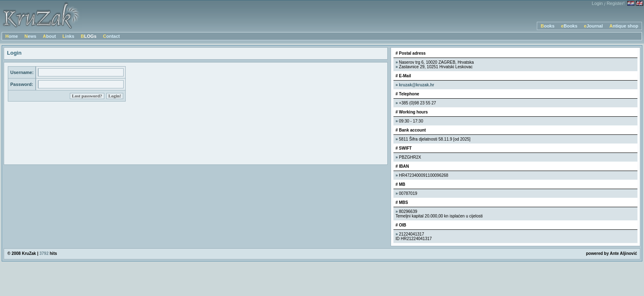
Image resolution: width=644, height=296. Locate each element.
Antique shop (624, 26)
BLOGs (89, 36)
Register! (616, 3)
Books (547, 26)
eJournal (593, 26)
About (49, 36)
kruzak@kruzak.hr (416, 85)
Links (68, 36)
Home (12, 36)
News (31, 36)
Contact (112, 36)
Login (597, 3)
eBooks (569, 26)
